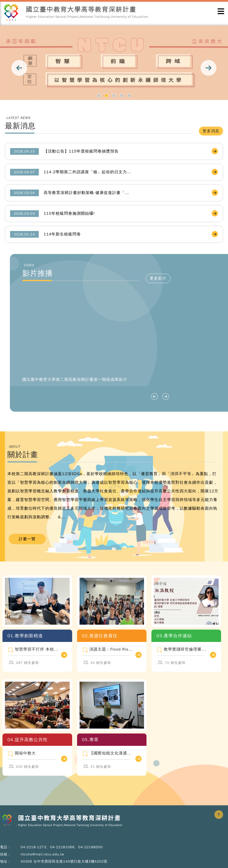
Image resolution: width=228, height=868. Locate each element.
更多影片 (158, 278)
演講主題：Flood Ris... (111, 649)
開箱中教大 (25, 753)
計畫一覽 (27, 539)
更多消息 (211, 131)
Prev (19, 68)
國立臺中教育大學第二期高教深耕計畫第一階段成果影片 (75, 380)
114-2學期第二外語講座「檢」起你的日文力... (88, 172)
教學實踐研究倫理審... (185, 649)
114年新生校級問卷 (62, 234)
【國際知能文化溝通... (110, 753)
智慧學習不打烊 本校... (37, 649)
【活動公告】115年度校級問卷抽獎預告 (81, 151)
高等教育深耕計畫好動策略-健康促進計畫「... (86, 193)
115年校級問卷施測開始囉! (69, 213)
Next (209, 68)
